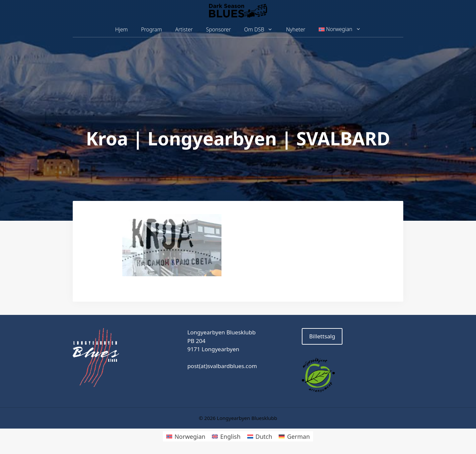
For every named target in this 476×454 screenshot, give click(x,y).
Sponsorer (218, 29)
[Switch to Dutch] (260, 436)
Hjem (121, 29)
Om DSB (262, 30)
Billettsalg (322, 336)
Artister (184, 29)
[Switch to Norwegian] (186, 436)
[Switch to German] (294, 436)
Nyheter (296, 29)
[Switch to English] (226, 436)
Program (152, 29)
